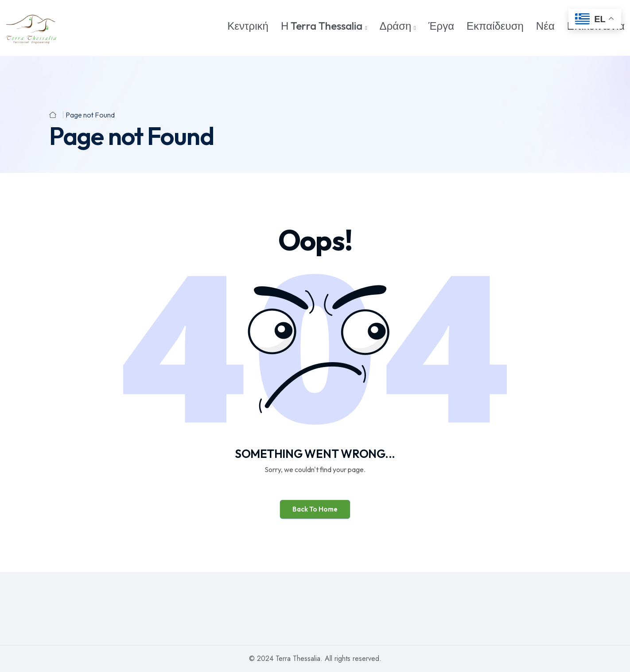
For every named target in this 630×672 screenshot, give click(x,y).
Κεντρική (248, 26)
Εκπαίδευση (495, 26)
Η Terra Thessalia (322, 26)
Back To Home (315, 509)
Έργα (441, 26)
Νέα (545, 26)
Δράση (396, 26)
